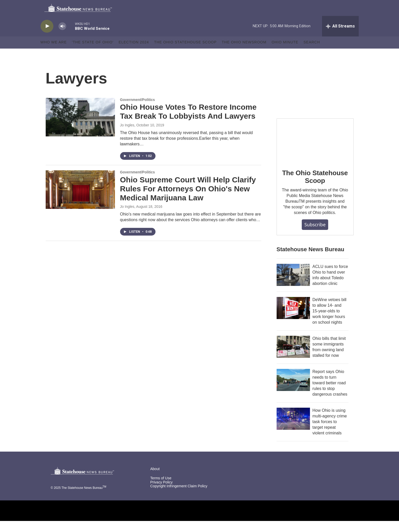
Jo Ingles (127, 136)
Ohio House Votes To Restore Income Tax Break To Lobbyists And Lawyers (188, 123)
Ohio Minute (285, 53)
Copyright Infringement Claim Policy (179, 497)
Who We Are (54, 53)
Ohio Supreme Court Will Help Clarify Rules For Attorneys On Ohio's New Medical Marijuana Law (188, 200)
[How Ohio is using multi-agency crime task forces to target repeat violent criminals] (293, 430)
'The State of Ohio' (93, 53)
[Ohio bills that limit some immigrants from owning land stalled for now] (293, 358)
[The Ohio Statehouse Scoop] (315, 151)
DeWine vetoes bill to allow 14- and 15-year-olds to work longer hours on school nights (330, 322)
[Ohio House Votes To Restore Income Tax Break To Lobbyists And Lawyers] (80, 128)
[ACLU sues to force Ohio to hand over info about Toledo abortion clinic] (293, 286)
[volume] (62, 37)
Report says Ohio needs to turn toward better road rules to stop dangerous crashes (330, 394)
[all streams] (340, 37)
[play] (47, 37)
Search (312, 53)
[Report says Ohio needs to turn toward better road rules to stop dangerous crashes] (293, 391)
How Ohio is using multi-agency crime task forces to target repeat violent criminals (330, 433)
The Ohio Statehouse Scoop (185, 53)
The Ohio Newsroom (244, 53)
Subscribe (315, 236)
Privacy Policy (162, 493)
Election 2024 (134, 53)
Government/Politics (138, 111)
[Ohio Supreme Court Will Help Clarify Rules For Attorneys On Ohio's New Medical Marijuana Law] (80, 201)
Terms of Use (161, 489)
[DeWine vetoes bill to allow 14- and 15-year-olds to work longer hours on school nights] (293, 319)
